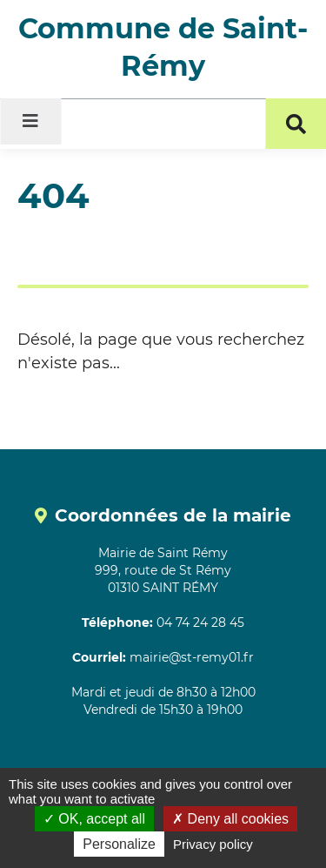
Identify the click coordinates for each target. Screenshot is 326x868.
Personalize (119, 844)
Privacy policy (213, 844)
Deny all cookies (230, 819)
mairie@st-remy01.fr (192, 657)
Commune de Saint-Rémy (163, 47)
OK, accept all (94, 819)
